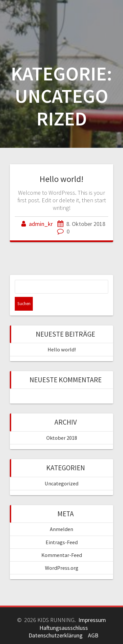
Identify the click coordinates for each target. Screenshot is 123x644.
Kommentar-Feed (62, 555)
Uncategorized (61, 483)
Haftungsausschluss (64, 628)
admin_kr (41, 224)
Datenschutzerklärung (56, 635)
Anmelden (61, 529)
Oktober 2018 (62, 438)
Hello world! (61, 179)
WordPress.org (62, 568)
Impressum (92, 620)
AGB (93, 635)
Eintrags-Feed (62, 542)
